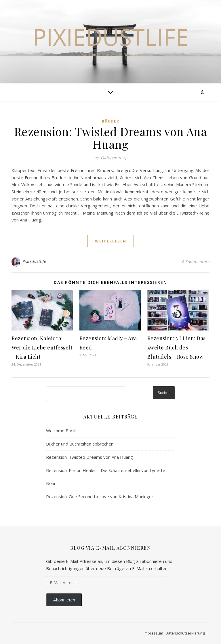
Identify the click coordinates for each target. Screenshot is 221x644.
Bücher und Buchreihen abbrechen (80, 444)
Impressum (153, 633)
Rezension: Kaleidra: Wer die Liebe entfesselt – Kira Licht (42, 347)
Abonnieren (64, 600)
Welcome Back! (61, 431)
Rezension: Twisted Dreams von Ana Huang (111, 138)
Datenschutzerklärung (185, 633)
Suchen (164, 393)
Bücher (111, 121)
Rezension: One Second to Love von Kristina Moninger (100, 496)
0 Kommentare (196, 261)
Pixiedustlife (110, 37)
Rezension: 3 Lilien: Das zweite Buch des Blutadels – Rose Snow (177, 347)
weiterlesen (111, 241)
